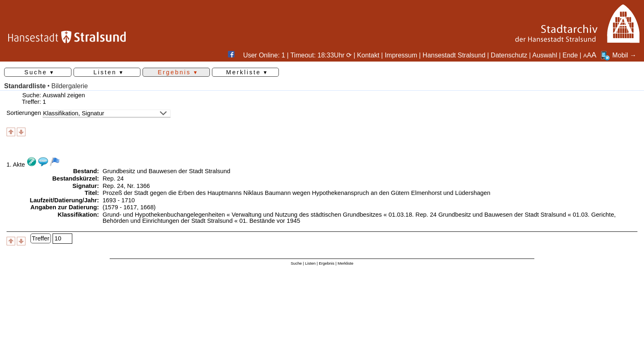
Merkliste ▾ (247, 72)
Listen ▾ (108, 72)
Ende (570, 55)
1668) (148, 207)
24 (120, 178)
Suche (296, 263)
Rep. (109, 178)
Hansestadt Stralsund (454, 55)
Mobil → (618, 55)
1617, (131, 207)
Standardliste (25, 86)
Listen (310, 263)
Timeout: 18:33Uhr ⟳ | (324, 55)
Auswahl (545, 55)
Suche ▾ (39, 72)
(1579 (110, 207)
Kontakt (368, 55)
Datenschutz (509, 55)
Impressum (401, 55)
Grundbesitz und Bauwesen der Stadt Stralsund (167, 171)
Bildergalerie (70, 86)
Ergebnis (327, 263)
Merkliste (345, 263)
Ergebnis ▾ (178, 72)
